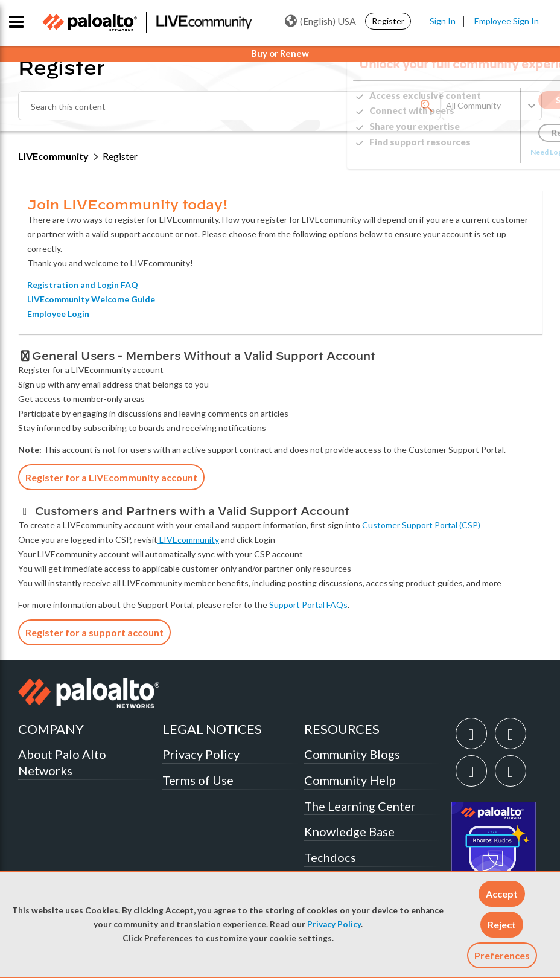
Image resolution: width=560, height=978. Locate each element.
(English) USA (320, 21)
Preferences (502, 955)
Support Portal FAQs (308, 605)
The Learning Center (360, 806)
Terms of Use (198, 780)
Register (388, 21)
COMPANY (51, 729)
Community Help (350, 780)
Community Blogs (352, 754)
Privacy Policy (334, 924)
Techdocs (330, 857)
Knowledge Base (349, 831)
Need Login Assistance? (488, 152)
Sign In (443, 21)
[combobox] (229, 106)
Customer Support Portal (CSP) (421, 525)
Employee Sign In (507, 21)
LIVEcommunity (53, 156)
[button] (502, 894)
